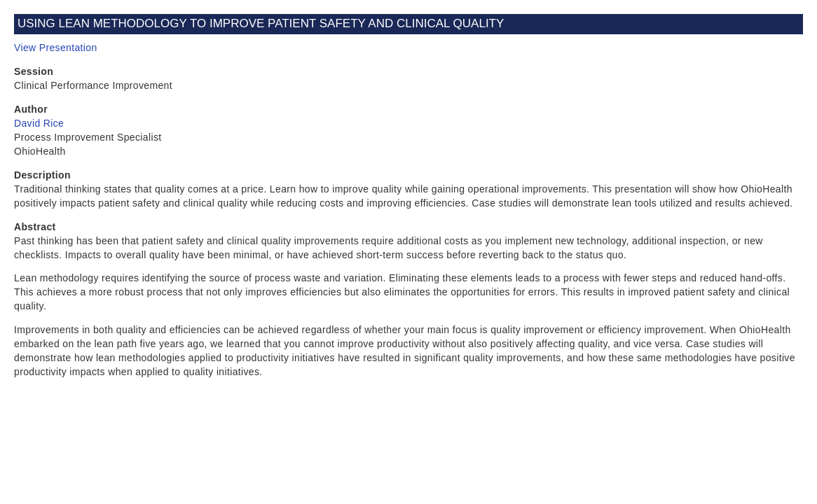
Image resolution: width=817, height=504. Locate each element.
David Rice (39, 123)
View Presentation (56, 48)
